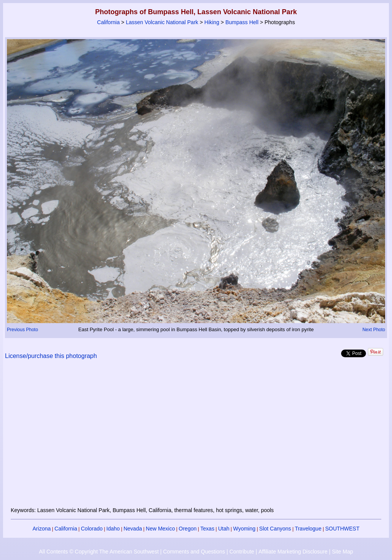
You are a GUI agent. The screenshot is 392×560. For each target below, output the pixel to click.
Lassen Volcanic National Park (162, 22)
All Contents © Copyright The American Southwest (99, 552)
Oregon (188, 529)
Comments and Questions (194, 552)
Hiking (212, 22)
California (109, 22)
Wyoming (244, 529)
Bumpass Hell (242, 22)
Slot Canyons (275, 529)
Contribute (242, 552)
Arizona (42, 529)
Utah (224, 529)
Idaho (113, 529)
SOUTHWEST (342, 529)
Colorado (92, 529)
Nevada (133, 529)
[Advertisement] (196, 438)
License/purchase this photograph (51, 356)
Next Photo (374, 330)
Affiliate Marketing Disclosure (293, 552)
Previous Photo (22, 330)
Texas (207, 529)
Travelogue (308, 529)
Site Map (342, 552)
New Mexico (160, 529)
